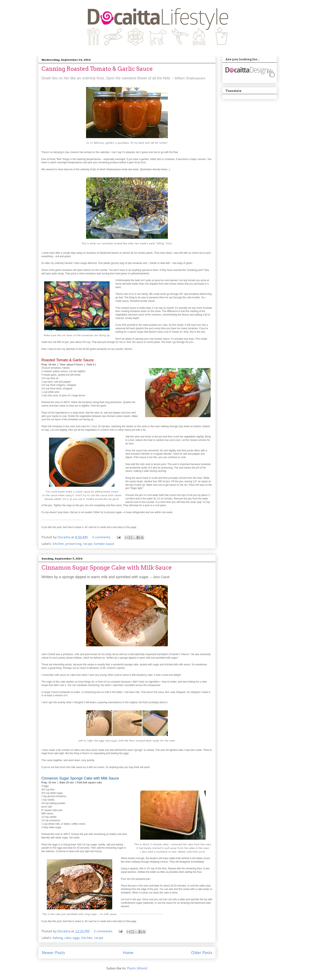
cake (68, 938)
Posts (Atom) (137, 968)
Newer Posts (53, 952)
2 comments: (104, 931)
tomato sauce (104, 544)
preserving (73, 544)
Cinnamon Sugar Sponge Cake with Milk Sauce (107, 568)
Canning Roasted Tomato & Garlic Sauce (97, 69)
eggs (76, 938)
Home (128, 952)
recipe (88, 544)
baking (58, 938)
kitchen (58, 544)
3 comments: (102, 537)
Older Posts (202, 952)
